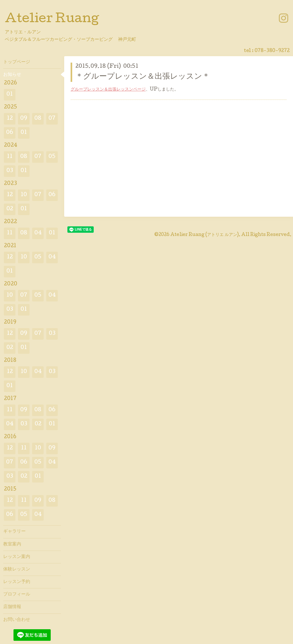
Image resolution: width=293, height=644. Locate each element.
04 (38, 233)
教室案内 (12, 544)
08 (38, 119)
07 (52, 119)
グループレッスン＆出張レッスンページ (108, 90)
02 (10, 209)
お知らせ (12, 75)
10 (24, 195)
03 (10, 171)
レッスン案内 (17, 557)
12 (10, 119)
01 (10, 95)
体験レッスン (17, 570)
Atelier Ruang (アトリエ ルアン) (205, 235)
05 (52, 157)
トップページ (17, 62)
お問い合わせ (17, 620)
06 (10, 133)
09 (24, 119)
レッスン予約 (17, 582)
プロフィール (17, 595)
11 (10, 157)
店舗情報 (12, 607)
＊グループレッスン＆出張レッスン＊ (143, 77)
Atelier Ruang (52, 20)
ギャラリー (14, 532)
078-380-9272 (272, 51)
